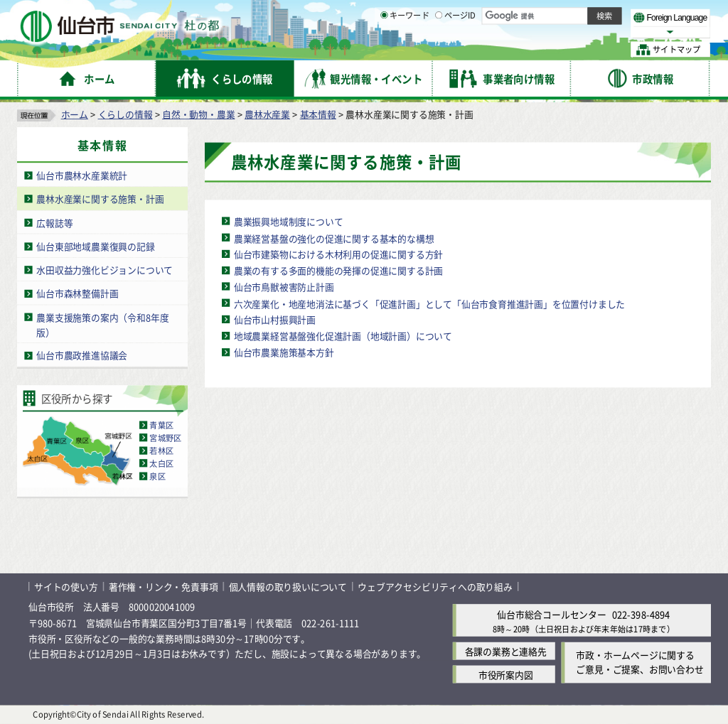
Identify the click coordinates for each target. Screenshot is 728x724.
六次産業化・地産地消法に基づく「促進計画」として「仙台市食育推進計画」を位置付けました (429, 303)
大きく (547, 32)
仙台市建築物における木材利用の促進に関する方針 (338, 254)
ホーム (75, 114)
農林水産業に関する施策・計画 (100, 199)
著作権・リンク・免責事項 (164, 587)
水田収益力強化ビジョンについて (105, 270)
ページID (456, 50)
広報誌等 (54, 223)
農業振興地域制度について (289, 221)
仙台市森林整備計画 (77, 293)
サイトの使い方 (66, 587)
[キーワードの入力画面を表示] (384, 49)
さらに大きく (593, 32)
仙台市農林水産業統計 (82, 175)
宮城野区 (165, 438)
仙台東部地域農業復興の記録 (95, 246)
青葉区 (161, 425)
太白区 (161, 463)
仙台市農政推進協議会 (82, 356)
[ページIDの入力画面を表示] (439, 49)
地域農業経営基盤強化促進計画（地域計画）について (343, 336)
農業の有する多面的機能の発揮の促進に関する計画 (338, 270)
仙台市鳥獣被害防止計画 (284, 287)
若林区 (161, 450)
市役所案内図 (506, 675)
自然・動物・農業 (198, 114)
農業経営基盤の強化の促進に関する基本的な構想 (334, 238)
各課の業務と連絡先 (506, 651)
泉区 (157, 476)
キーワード (405, 50)
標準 (568, 15)
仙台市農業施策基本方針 (284, 352)
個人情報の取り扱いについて (288, 587)
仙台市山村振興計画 (275, 319)
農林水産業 (267, 114)
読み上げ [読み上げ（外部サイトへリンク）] (467, 14)
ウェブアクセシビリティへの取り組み (435, 587)
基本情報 (318, 114)
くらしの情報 (125, 114)
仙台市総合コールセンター (552, 615)
